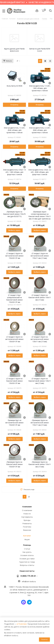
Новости (27, 514)
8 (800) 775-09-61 (28, 576)
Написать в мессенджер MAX (23, 602)
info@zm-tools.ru (29, 581)
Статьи (27, 549)
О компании (27, 510)
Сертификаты (27, 517)
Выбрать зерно (14, 230)
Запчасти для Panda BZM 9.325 (40, 50)
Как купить (27, 552)
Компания (27, 507)
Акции (27, 539)
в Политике (22, 624)
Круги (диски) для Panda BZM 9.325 (14, 50)
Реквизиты (27, 523)
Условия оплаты (27, 555)
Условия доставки (27, 559)
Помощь (27, 545)
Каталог (27, 536)
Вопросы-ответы (27, 565)
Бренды (27, 520)
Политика (27, 527)
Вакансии (27, 530)
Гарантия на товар (27, 562)
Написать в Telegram (29, 602)
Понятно (44, 639)
